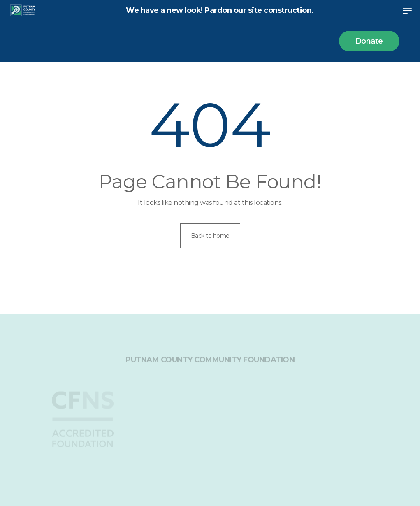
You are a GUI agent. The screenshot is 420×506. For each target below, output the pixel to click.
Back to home (210, 236)
